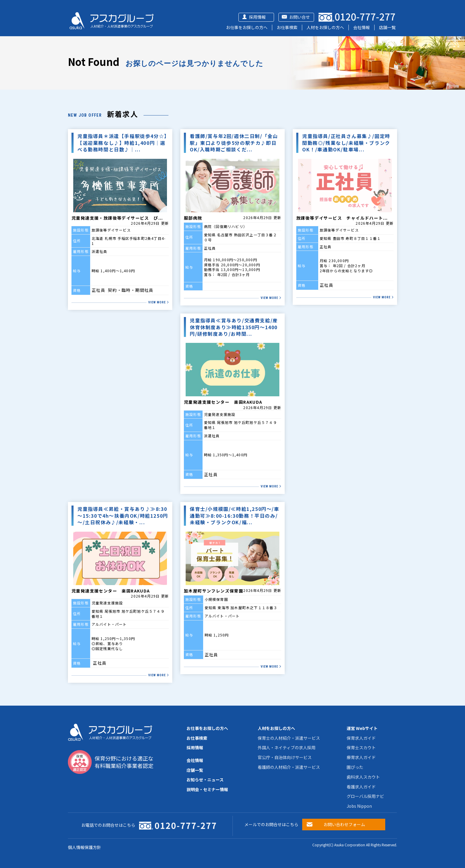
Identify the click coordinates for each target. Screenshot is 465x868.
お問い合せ (300, 17)
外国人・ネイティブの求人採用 (287, 747)
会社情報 (362, 27)
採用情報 (257, 17)
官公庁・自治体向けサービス (285, 757)
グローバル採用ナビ (365, 796)
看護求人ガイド (361, 787)
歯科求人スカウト (363, 777)
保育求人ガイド (361, 738)
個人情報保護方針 (85, 847)
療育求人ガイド (361, 757)
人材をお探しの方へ (325, 27)
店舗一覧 (387, 27)
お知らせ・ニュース (205, 780)
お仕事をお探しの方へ (247, 27)
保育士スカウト (361, 747)
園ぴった (355, 767)
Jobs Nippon (359, 806)
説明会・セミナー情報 (207, 789)
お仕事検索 (287, 27)
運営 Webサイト (362, 728)
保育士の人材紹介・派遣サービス (289, 738)
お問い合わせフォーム (344, 824)
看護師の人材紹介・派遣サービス (289, 767)
